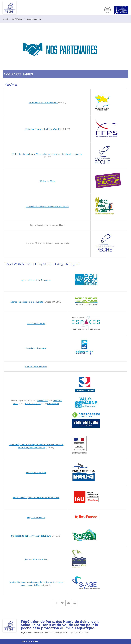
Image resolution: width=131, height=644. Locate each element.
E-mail (69, 603)
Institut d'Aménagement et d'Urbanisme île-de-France (36, 498)
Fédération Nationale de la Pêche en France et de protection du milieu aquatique (47, 154)
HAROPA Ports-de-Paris (36, 473)
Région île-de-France (36, 517)
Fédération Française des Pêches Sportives (44, 129)
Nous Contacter (30, 641)
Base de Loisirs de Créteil (36, 366)
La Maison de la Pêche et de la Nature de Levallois (47, 207)
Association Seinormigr (36, 348)
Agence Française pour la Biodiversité (27, 302)
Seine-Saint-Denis (33, 404)
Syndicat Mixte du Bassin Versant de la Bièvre (31, 536)
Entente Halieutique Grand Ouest (43, 102)
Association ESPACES (36, 323)
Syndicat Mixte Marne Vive (36, 559)
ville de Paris (43, 401)
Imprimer (75, 603)
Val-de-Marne (53, 404)
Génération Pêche (47, 181)
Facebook (56, 603)
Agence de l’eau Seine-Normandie (36, 280)
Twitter (62, 603)
